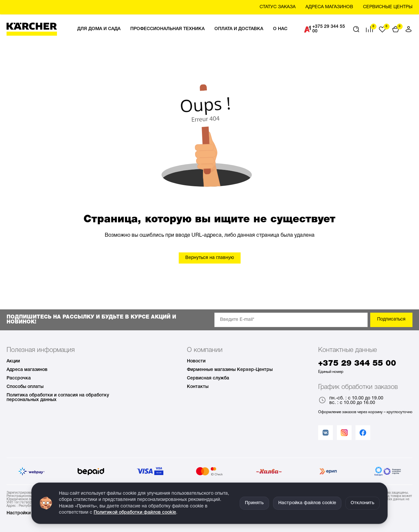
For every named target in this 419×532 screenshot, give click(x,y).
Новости (196, 361)
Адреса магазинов (27, 370)
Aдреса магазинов (329, 7)
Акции (13, 361)
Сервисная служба (208, 378)
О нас (280, 29)
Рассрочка (19, 378)
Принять (254, 503)
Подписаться (391, 319)
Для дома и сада (99, 29)
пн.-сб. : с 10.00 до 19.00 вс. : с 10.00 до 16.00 (351, 401)
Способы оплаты (25, 387)
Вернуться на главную (210, 258)
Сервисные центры (388, 7)
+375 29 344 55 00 (325, 29)
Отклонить (363, 503)
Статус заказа (278, 7)
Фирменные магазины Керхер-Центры (230, 370)
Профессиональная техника (167, 29)
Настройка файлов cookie (307, 503)
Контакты (198, 387)
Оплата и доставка (239, 29)
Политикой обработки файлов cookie (135, 513)
